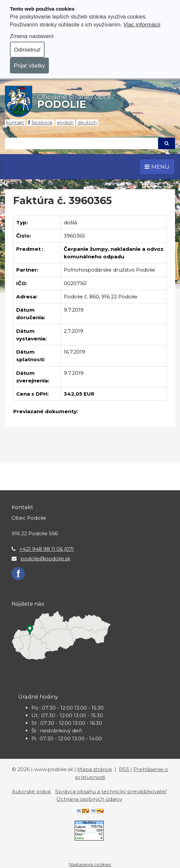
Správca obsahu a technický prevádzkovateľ (111, 791)
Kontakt (15, 123)
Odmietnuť (27, 50)
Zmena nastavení (32, 36)
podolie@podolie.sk (45, 559)
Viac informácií (142, 24)
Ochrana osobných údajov (89, 799)
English (65, 123)
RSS (125, 769)
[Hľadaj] (81, 143)
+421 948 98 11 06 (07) (47, 549)
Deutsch (87, 123)
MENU (157, 167)
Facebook (42, 123)
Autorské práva (31, 791)
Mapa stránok (95, 769)
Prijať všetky (29, 65)
